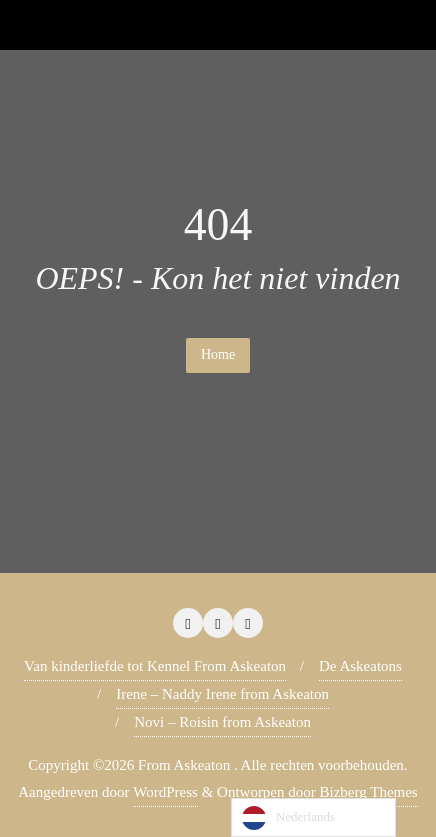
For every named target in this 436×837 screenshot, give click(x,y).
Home (218, 354)
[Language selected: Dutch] (313, 817)
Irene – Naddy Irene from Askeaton (222, 694)
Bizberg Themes (369, 792)
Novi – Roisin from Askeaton (222, 722)
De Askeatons (360, 666)
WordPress (165, 792)
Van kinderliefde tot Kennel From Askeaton (155, 666)
